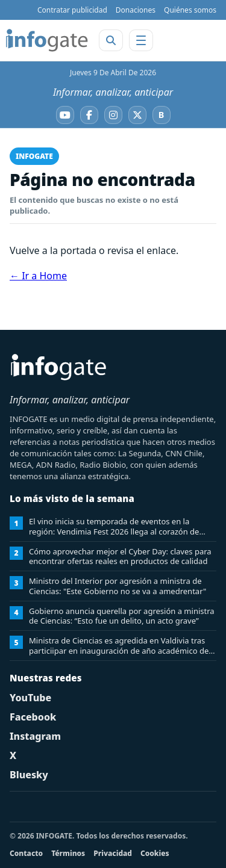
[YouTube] (65, 115)
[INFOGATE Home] (47, 40)
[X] (137, 115)
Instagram (35, 736)
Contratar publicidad (72, 10)
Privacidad (113, 853)
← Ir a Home (38, 276)
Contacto (26, 853)
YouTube (30, 698)
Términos (68, 853)
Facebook (33, 717)
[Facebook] (89, 115)
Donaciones (136, 10)
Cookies (155, 853)
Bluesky (29, 775)
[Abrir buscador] (111, 40)
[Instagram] (113, 115)
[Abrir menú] (141, 40)
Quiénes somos (190, 10)
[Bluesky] (162, 115)
